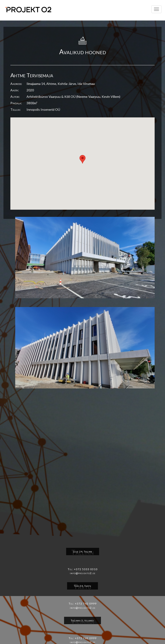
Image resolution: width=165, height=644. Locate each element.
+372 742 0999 (86, 604)
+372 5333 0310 (86, 569)
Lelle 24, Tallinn (83, 552)
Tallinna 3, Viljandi (82, 620)
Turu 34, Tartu (82, 586)
